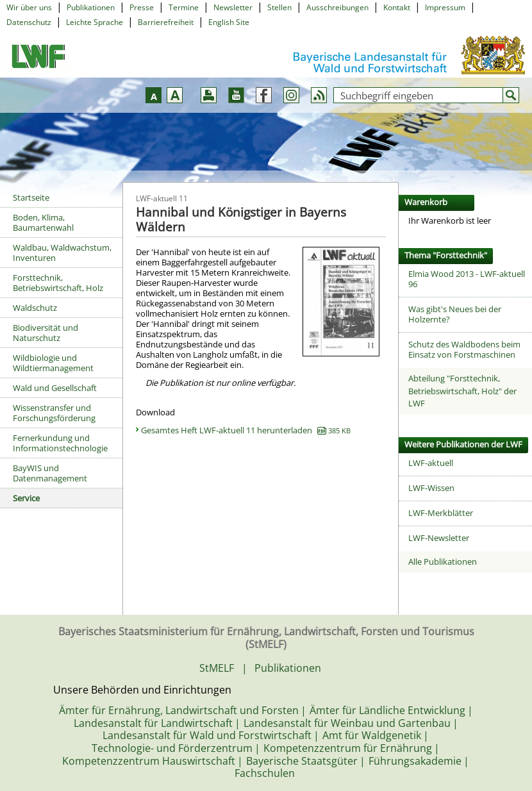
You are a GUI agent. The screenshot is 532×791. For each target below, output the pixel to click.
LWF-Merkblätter (441, 513)
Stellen (279, 7)
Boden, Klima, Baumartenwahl (43, 222)
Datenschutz (29, 22)
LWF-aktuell (431, 463)
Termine (184, 7)
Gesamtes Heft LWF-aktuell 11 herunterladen (246, 430)
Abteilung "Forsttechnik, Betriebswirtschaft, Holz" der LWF (462, 391)
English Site (229, 22)
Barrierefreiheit (166, 22)
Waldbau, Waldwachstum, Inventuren (62, 253)
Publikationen (91, 7)
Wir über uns (29, 7)
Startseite (31, 197)
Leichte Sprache (95, 22)
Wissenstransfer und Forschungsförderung (54, 413)
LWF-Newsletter (439, 538)
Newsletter (233, 7)
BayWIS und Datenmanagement (50, 473)
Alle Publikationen (443, 562)
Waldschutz (35, 308)
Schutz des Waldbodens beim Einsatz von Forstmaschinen (464, 349)
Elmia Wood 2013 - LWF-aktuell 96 (467, 279)
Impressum (445, 7)
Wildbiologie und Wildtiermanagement (53, 363)
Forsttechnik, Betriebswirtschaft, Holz (58, 283)
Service (26, 498)
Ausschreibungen (337, 7)
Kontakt (397, 7)
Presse (142, 7)
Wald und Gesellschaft (55, 388)
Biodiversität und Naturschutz (46, 333)
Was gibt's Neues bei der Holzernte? (455, 314)
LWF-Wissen (431, 488)
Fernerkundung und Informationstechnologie (60, 443)
